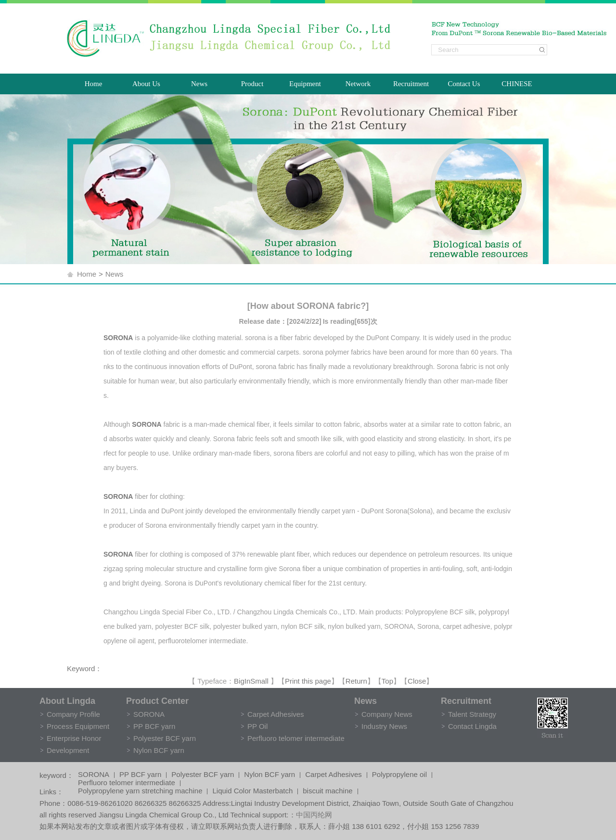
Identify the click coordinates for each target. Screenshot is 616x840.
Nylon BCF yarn (159, 750)
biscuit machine (327, 791)
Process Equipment (78, 726)
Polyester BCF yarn (165, 738)
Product (252, 84)
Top (387, 681)
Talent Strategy (472, 714)
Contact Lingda (472, 726)
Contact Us (464, 84)
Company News (387, 714)
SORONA (149, 714)
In (248, 681)
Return (356, 681)
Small (259, 681)
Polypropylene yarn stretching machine (140, 791)
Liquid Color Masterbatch (252, 791)
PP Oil (257, 726)
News (199, 84)
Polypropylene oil (399, 775)
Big (239, 681)
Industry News (384, 726)
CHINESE (517, 84)
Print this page (308, 681)
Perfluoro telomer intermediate (296, 738)
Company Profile (73, 714)
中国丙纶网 (314, 815)
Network (358, 84)
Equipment (305, 84)
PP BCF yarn (154, 726)
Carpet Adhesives (276, 714)
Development (68, 750)
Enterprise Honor (74, 738)
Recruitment (411, 84)
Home (94, 84)
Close (417, 681)
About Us (146, 84)
